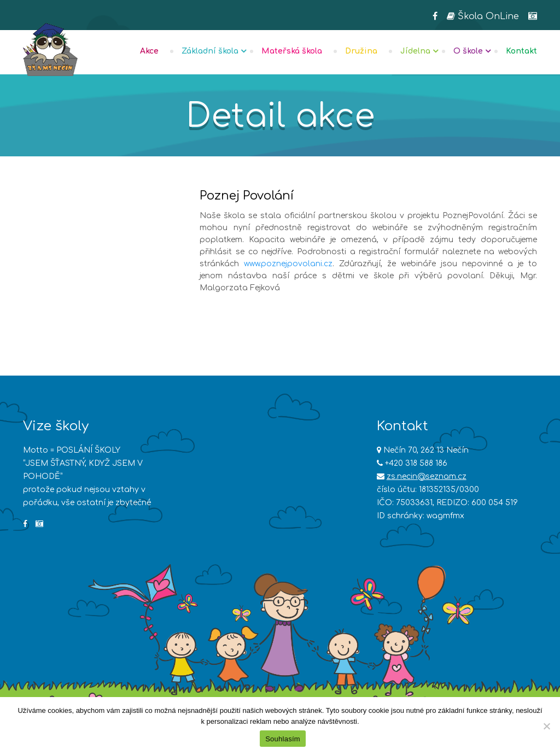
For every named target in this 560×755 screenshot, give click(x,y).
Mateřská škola (292, 51)
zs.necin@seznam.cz (427, 476)
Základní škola (210, 51)
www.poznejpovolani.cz (288, 264)
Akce (149, 51)
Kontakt (521, 51)
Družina (361, 51)
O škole (468, 51)
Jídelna (415, 51)
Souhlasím (283, 739)
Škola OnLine (483, 16)
